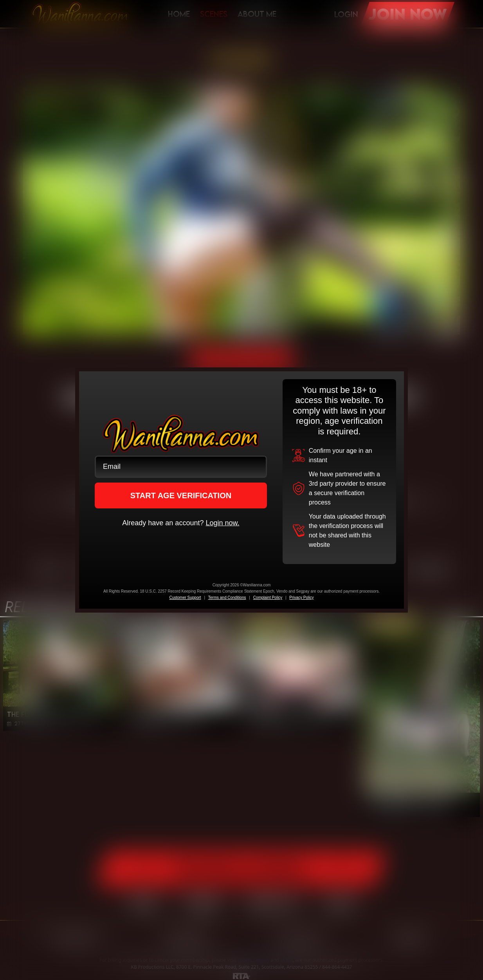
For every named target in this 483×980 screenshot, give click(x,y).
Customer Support (185, 598)
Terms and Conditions (227, 598)
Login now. (222, 523)
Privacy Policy (301, 598)
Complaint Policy (268, 598)
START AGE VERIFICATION (181, 495)
